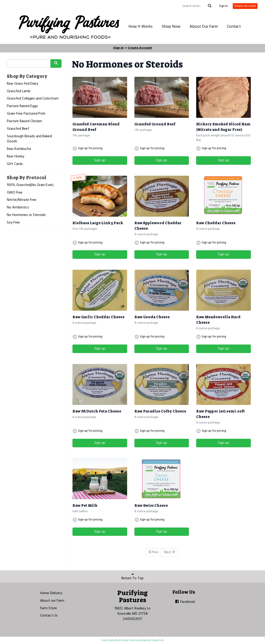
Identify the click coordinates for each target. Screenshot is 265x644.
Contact (234, 27)
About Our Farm (204, 27)
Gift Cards (15, 164)
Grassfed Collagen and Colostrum (33, 99)
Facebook (185, 602)
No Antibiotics (18, 208)
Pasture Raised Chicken (24, 121)
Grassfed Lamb (19, 91)
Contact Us (49, 616)
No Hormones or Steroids (26, 215)
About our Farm (52, 601)
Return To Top (132, 577)
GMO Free (15, 193)
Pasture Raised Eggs (22, 106)
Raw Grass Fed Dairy (23, 84)
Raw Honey (16, 157)
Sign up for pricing (90, 148)
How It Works (141, 27)
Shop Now (171, 27)
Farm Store (48, 608)
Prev (153, 552)
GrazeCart (157, 640)
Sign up (100, 160)
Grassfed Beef (18, 129)
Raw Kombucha (19, 149)
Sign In (223, 6)
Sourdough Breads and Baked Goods (29, 139)
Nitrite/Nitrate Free (22, 200)
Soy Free (13, 223)
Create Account (245, 6)
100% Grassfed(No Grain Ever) (30, 185)
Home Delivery (51, 593)
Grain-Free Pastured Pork (26, 114)
